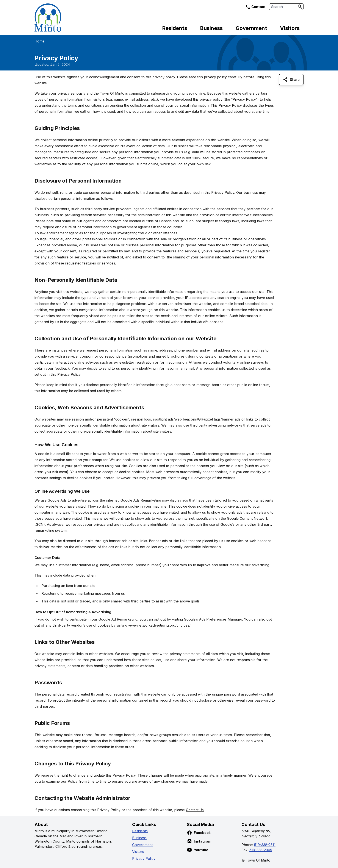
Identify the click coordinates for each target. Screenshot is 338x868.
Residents (175, 28)
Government (251, 28)
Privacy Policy (144, 859)
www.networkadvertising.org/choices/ (159, 625)
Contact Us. (195, 810)
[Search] (300, 7)
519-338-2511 (265, 845)
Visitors (290, 28)
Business (211, 28)
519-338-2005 (261, 850)
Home (39, 41)
